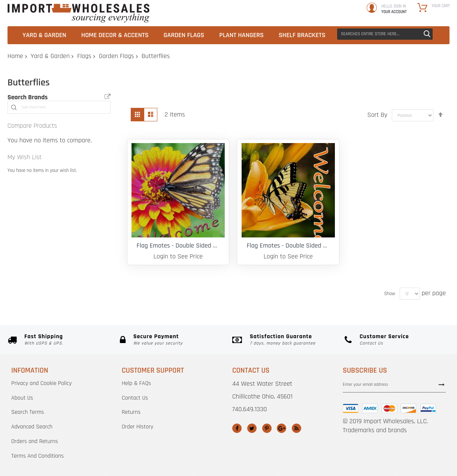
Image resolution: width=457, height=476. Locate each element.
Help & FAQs (136, 383)
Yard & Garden (50, 56)
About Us (22, 398)
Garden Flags (116, 56)
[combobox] (385, 34)
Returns (131, 412)
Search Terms (28, 412)
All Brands (108, 97)
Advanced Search (32, 427)
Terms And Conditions (37, 456)
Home (15, 56)
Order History (137, 427)
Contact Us (135, 398)
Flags (84, 56)
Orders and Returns (35, 441)
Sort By (378, 115)
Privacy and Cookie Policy (41, 383)
